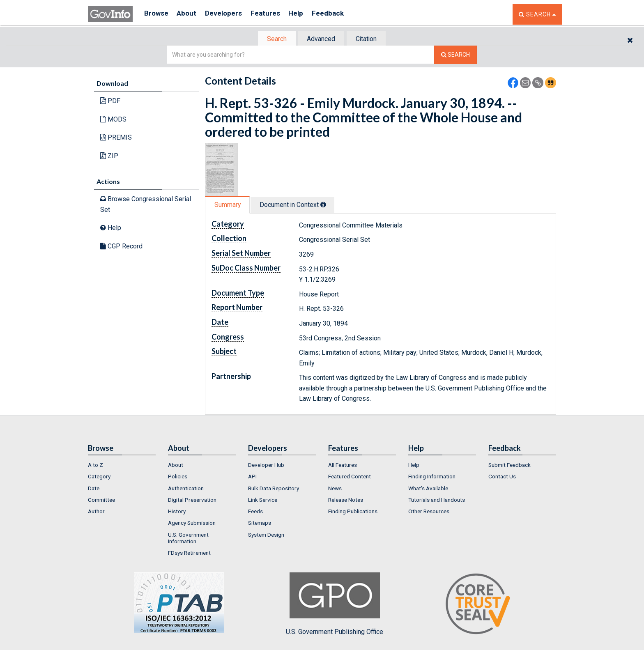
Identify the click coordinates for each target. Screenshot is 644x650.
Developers (230, 14)
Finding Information (432, 477)
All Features (343, 466)
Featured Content (350, 477)
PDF (110, 102)
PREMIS (116, 138)
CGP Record (121, 247)
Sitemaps (260, 524)
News (335, 489)
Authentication (186, 489)
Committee (101, 501)
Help (308, 14)
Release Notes (346, 501)
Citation (369, 39)
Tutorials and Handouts (437, 501)
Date (94, 489)
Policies (178, 477)
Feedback (343, 14)
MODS (113, 120)
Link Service (263, 501)
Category (99, 477)
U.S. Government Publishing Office (335, 605)
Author (96, 512)
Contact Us (502, 477)
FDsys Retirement (189, 554)
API (252, 477)
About (190, 14)
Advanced (321, 39)
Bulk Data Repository (274, 489)
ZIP (109, 157)
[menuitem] (122, 466)
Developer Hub (266, 466)
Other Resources (429, 512)
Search (273, 39)
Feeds (255, 512)
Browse (157, 14)
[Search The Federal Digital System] (455, 56)
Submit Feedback (509, 466)
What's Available (428, 489)
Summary (229, 206)
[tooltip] (329, 205)
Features (275, 14)
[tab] (273, 39)
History (177, 512)
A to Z (95, 466)
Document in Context (298, 206)
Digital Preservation (192, 501)
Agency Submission (192, 524)
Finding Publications (353, 512)
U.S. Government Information (188, 539)
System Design (266, 535)
